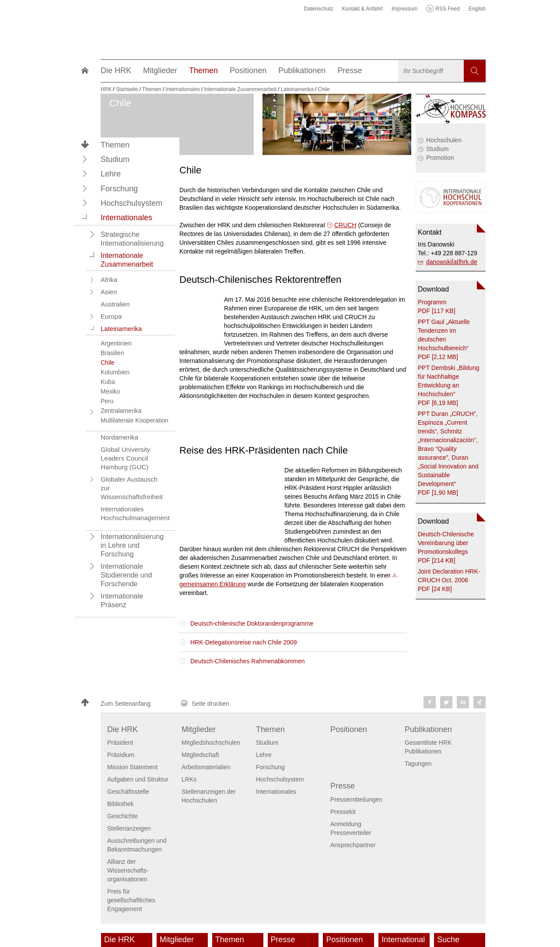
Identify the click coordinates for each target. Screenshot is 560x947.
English (477, 9)
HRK (106, 89)
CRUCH (345, 225)
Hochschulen (444, 140)
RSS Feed (447, 9)
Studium (437, 149)
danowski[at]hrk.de (452, 262)
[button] (85, 159)
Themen (115, 145)
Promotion (440, 158)
